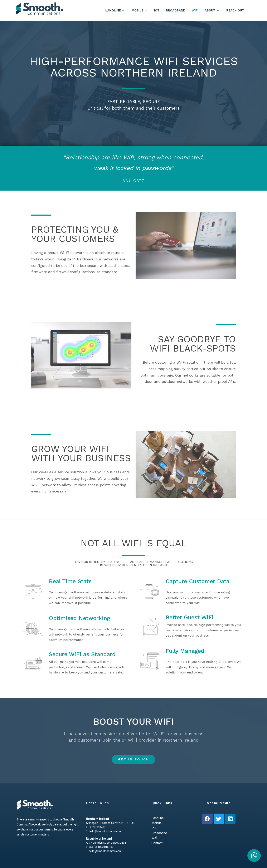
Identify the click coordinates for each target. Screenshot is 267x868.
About (212, 10)
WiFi (195, 10)
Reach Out (235, 10)
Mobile (140, 10)
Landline (115, 10)
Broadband (176, 10)
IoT (157, 10)
